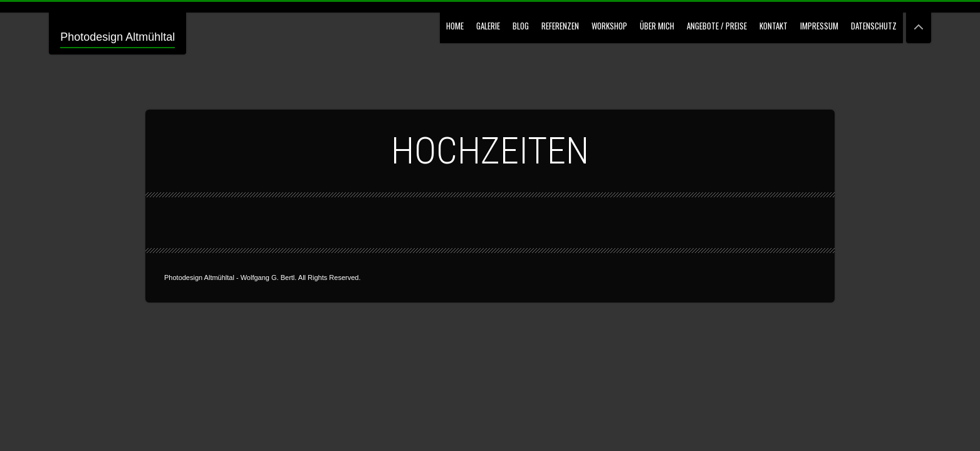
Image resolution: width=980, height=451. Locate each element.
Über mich (657, 26)
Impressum (819, 26)
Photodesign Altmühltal (117, 37)
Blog (521, 26)
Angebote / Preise (717, 26)
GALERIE (488, 26)
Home (455, 26)
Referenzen (560, 26)
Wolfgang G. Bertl (268, 277)
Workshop (609, 26)
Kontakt (774, 26)
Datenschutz (874, 26)
